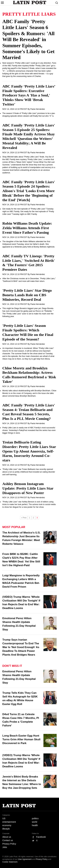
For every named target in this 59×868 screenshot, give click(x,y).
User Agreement (25, 859)
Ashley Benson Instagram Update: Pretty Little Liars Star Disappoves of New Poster (28, 488)
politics (35, 818)
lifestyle (6, 829)
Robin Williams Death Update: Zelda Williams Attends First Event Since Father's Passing (27, 228)
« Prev (24, 518)
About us (7, 837)
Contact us (8, 840)
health (35, 825)
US (4, 818)
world (35, 822)
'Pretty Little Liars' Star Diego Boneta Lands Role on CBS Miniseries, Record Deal (27, 295)
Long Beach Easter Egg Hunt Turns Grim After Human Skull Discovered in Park (21, 739)
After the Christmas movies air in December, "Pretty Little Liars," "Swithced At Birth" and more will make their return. (29, 280)
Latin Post (29, 3)
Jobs (5, 847)
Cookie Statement (10, 862)
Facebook (41, 837)
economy (7, 825)
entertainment (9, 822)
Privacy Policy (9, 844)
